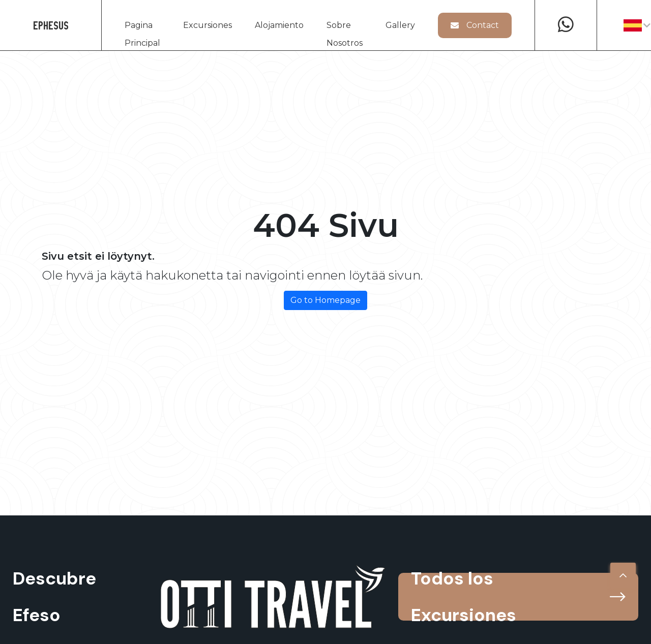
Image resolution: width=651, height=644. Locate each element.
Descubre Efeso (54, 597)
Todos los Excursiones (518, 597)
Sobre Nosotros (345, 27)
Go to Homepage (325, 300)
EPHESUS (51, 25)
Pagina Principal (142, 27)
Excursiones (208, 25)
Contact (475, 25)
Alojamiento (279, 25)
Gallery (400, 25)
